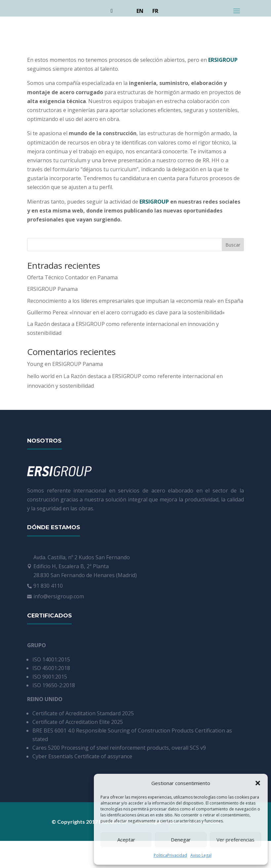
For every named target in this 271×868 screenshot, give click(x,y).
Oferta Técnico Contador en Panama (72, 277)
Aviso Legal (201, 855)
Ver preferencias (235, 840)
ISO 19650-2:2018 (54, 685)
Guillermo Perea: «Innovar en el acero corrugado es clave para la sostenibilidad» (126, 312)
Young (35, 364)
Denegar (181, 840)
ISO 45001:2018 (51, 668)
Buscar (233, 245)
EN (140, 11)
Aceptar (126, 840)
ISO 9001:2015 (50, 677)
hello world (41, 376)
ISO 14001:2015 (51, 659)
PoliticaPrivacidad (170, 855)
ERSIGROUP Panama (52, 289)
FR (155, 11)
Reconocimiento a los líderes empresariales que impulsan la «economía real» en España (135, 301)
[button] (258, 783)
